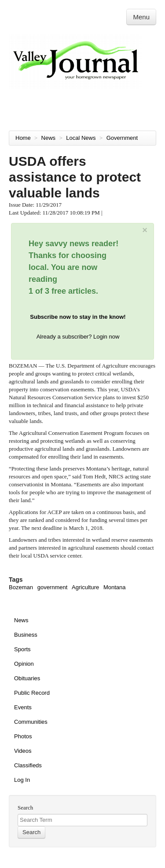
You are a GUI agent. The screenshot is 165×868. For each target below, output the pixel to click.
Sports (22, 649)
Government (123, 138)
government (53, 587)
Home (23, 138)
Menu (141, 17)
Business (26, 635)
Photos (23, 736)
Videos (23, 751)
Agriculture (85, 587)
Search (25, 808)
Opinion (24, 664)
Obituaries (27, 678)
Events (23, 707)
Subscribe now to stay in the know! (78, 317)
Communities (31, 722)
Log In (22, 780)
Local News (82, 138)
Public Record (32, 693)
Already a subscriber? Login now (78, 337)
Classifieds (28, 765)
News (49, 138)
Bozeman (21, 587)
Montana (115, 587)
